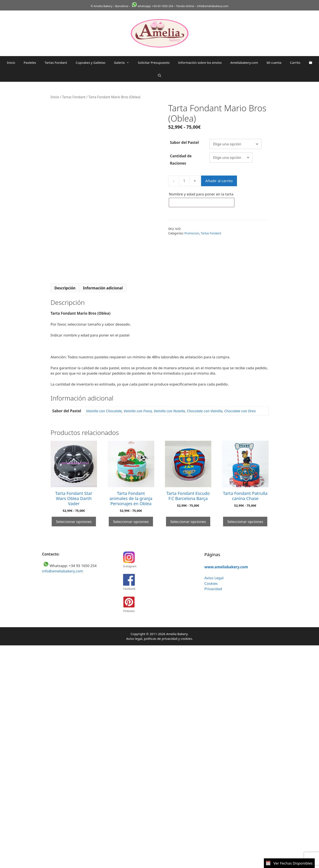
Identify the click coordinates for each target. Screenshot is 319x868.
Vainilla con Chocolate (104, 411)
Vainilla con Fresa (138, 411)
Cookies (211, 583)
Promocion (192, 233)
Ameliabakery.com (244, 63)
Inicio (11, 63)
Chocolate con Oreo (240, 411)
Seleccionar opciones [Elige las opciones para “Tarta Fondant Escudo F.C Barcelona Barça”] (188, 522)
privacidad (170, 639)
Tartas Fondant (56, 63)
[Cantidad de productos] (184, 181)
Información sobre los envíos (200, 63)
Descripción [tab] (65, 288)
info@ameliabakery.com (63, 571)
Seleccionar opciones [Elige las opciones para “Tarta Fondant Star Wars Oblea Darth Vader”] (74, 522)
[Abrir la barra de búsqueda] (159, 75)
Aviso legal (134, 639)
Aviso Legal (214, 578)
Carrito (295, 63)
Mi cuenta (274, 63)
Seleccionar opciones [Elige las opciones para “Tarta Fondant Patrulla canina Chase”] (245, 522)
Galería (124, 63)
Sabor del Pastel (184, 142)
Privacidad (213, 589)
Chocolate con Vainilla (205, 411)
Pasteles (30, 63)
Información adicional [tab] (103, 288)
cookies (186, 639)
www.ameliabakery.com (226, 567)
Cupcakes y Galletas (90, 63)
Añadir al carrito (219, 181)
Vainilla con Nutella (169, 411)
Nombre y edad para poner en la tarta (201, 194)
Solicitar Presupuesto (154, 63)
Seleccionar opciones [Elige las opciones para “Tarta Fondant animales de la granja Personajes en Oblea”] (131, 522)
